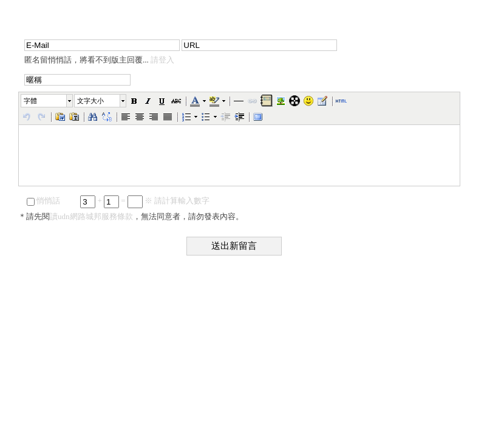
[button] (47, 101)
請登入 (162, 60)
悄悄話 (43, 201)
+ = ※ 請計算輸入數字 (145, 201)
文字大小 (90, 101)
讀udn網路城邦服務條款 (91, 216)
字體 (30, 101)
